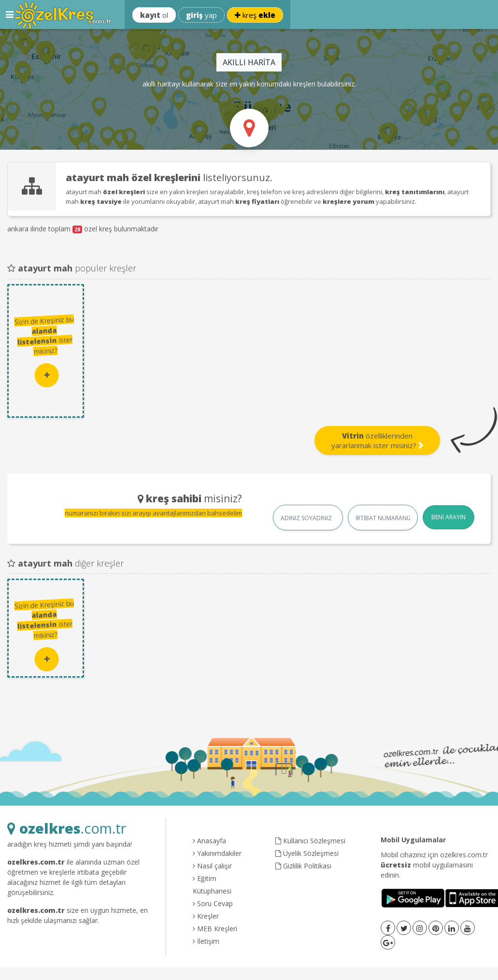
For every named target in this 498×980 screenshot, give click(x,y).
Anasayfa (209, 841)
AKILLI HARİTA (249, 62)
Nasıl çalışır (212, 866)
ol (154, 15)
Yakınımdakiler (217, 853)
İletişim (206, 941)
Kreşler (206, 916)
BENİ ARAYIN (448, 517)
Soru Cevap (213, 903)
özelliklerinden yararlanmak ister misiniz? (377, 440)
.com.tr (67, 828)
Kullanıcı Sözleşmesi (310, 841)
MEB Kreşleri (215, 929)
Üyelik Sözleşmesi (307, 853)
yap (201, 15)
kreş (255, 15)
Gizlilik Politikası (303, 866)
